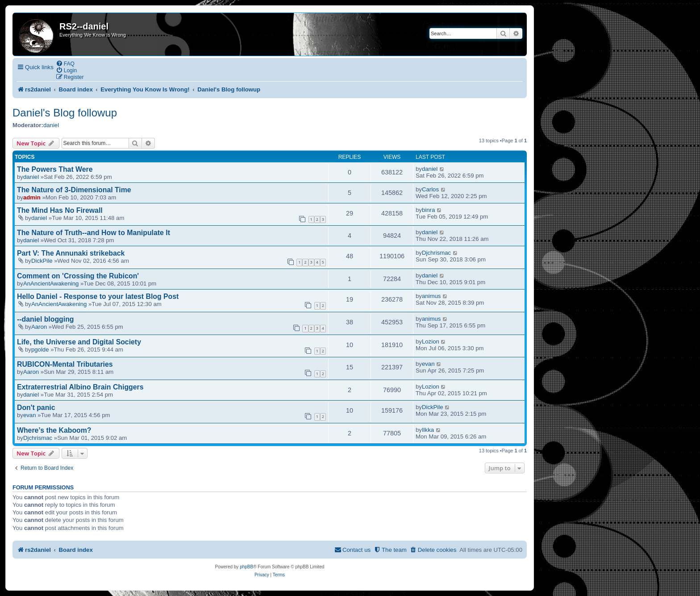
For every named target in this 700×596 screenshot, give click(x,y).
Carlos (430, 189)
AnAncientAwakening (51, 284)
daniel (51, 125)
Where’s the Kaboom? (54, 430)
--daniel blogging (45, 319)
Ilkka (428, 430)
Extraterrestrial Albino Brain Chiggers (80, 387)
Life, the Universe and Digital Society (79, 342)
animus (431, 296)
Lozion (431, 341)
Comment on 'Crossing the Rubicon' (78, 276)
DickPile (42, 261)
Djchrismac (436, 253)
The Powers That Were (55, 169)
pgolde (40, 350)
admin (32, 197)
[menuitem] (65, 64)
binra (428, 210)
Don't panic (36, 408)
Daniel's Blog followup (65, 113)
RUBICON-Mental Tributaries (65, 364)
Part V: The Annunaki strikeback (71, 253)
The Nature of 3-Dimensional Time (74, 190)
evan (428, 364)
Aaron (39, 327)
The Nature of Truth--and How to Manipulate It (94, 233)
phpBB (246, 567)
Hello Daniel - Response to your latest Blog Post (98, 296)
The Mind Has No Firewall (60, 210)
